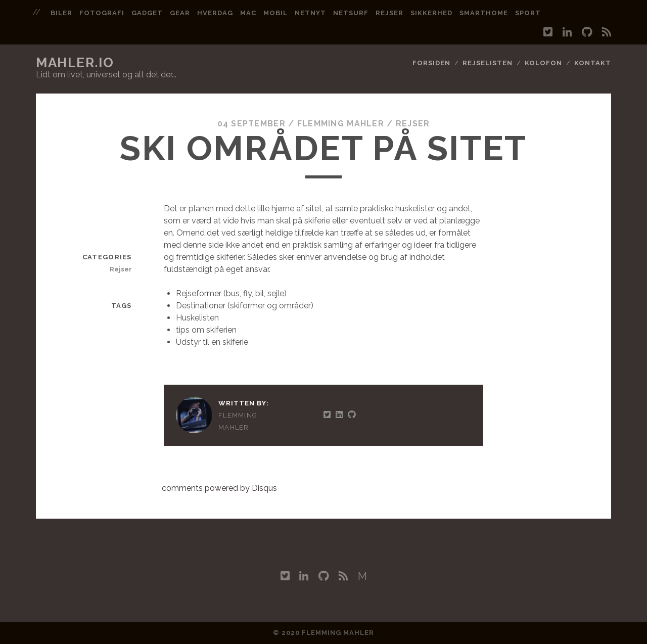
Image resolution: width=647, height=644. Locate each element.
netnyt (310, 13)
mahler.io (75, 63)
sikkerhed (431, 13)
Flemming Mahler (341, 124)
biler (61, 13)
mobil (275, 13)
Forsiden (431, 63)
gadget (147, 13)
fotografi (102, 13)
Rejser (413, 124)
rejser (389, 13)
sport (528, 13)
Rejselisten (488, 63)
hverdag (215, 13)
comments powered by (219, 488)
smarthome (484, 13)
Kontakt (593, 63)
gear (180, 13)
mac (248, 13)
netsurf (351, 13)
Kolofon (543, 63)
